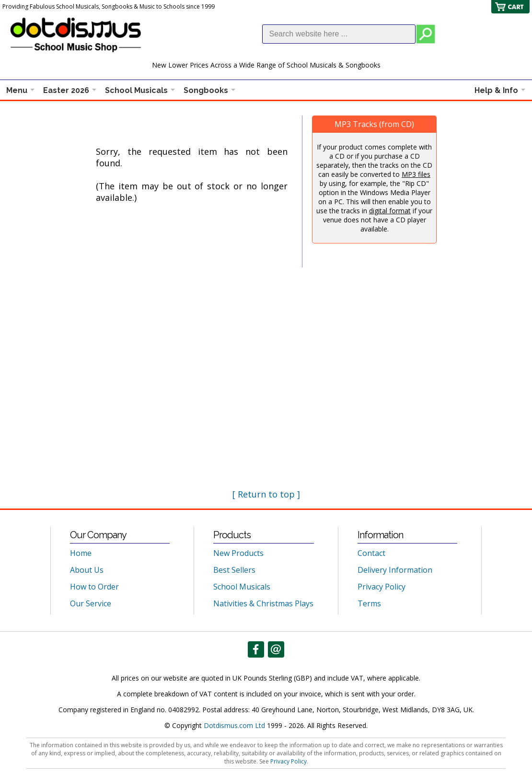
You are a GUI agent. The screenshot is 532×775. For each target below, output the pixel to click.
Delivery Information (395, 570)
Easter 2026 (66, 90)
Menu (17, 90)
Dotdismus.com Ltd (234, 725)
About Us (87, 570)
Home (81, 553)
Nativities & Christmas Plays (263, 603)
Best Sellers (234, 570)
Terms (369, 603)
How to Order (94, 587)
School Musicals (136, 90)
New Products (238, 553)
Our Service (91, 603)
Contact (371, 553)
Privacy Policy (382, 587)
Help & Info (496, 90)
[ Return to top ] (266, 494)
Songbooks (206, 90)
